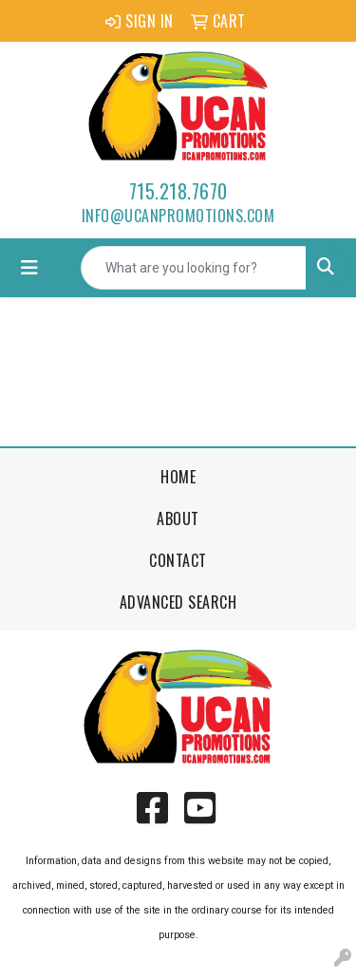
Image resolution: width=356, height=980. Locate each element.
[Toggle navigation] (29, 268)
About (178, 518)
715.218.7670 (178, 191)
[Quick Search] (194, 268)
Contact (178, 560)
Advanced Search (178, 602)
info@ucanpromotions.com (178, 216)
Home (178, 477)
